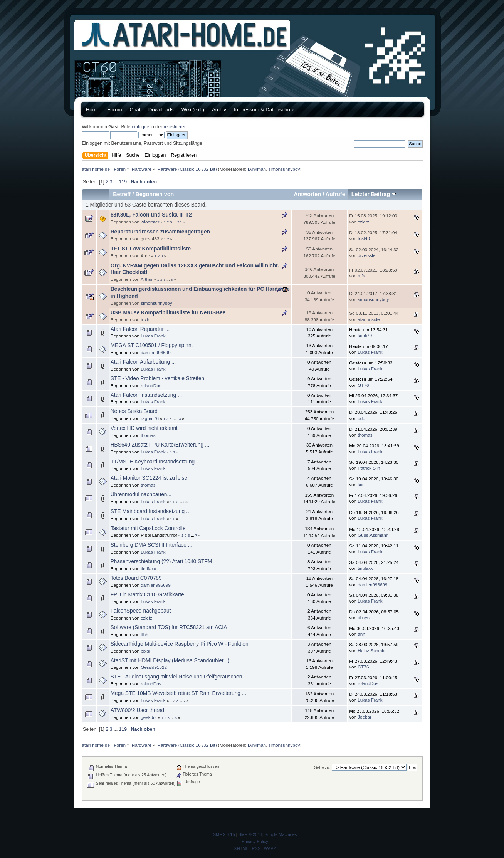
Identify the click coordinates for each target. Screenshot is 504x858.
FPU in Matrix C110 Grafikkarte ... (150, 595)
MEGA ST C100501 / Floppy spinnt (152, 345)
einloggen (142, 127)
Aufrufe (335, 194)
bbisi (145, 651)
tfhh (144, 634)
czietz (363, 222)
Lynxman (257, 169)
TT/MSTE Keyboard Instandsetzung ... (156, 462)
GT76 (363, 385)
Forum (115, 110)
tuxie (145, 320)
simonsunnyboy (284, 169)
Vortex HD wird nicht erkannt (144, 428)
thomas (148, 435)
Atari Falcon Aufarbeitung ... (143, 362)
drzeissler (367, 255)
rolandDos (151, 385)
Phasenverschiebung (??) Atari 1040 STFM (161, 562)
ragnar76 (150, 418)
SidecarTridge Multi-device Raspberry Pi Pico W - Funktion (180, 644)
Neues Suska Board (134, 411)
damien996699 (155, 352)
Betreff (122, 194)
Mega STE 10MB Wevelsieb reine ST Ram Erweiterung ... (179, 693)
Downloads (161, 110)
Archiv (219, 110)
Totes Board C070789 (136, 578)
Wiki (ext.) (193, 110)
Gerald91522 (154, 667)
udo (361, 418)
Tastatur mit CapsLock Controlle (148, 528)
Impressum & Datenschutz (264, 110)
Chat (135, 110)
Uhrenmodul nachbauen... (141, 494)
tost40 (364, 238)
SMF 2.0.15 (224, 834)
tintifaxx (148, 568)
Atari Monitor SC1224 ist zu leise (149, 478)
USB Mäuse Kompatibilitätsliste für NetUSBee (168, 313)
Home (93, 110)
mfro (362, 276)
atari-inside (369, 319)
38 (179, 222)
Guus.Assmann (373, 535)
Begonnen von (155, 194)
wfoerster (150, 222)
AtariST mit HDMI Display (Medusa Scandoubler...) (170, 661)
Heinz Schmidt (372, 651)
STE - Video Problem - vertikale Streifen (158, 379)
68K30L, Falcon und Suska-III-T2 (151, 215)
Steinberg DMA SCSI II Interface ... (151, 545)
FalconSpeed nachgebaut (141, 611)
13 (179, 419)
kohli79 (365, 335)
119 (123, 182)
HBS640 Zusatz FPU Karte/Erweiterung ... (160, 445)
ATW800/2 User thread (138, 710)
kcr (361, 484)
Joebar (365, 717)
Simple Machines (281, 834)
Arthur (147, 279)
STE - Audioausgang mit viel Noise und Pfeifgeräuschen (176, 677)
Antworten (307, 194)
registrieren (175, 127)
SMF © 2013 (250, 834)
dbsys (364, 617)
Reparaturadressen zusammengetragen (160, 232)
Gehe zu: (322, 767)
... (116, 182)
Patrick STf (369, 468)
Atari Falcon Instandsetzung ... (146, 395)
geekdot (149, 717)
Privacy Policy (255, 841)
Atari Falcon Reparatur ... (140, 329)
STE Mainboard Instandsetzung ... (151, 511)
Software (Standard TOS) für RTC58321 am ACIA (169, 627)
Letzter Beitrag (374, 194)
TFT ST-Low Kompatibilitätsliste (151, 249)
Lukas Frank (153, 336)
